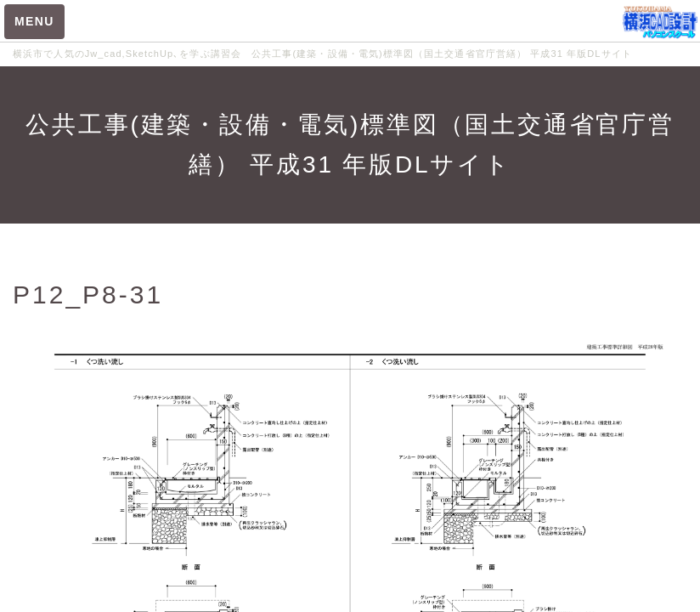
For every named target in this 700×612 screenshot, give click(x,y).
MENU (34, 21)
